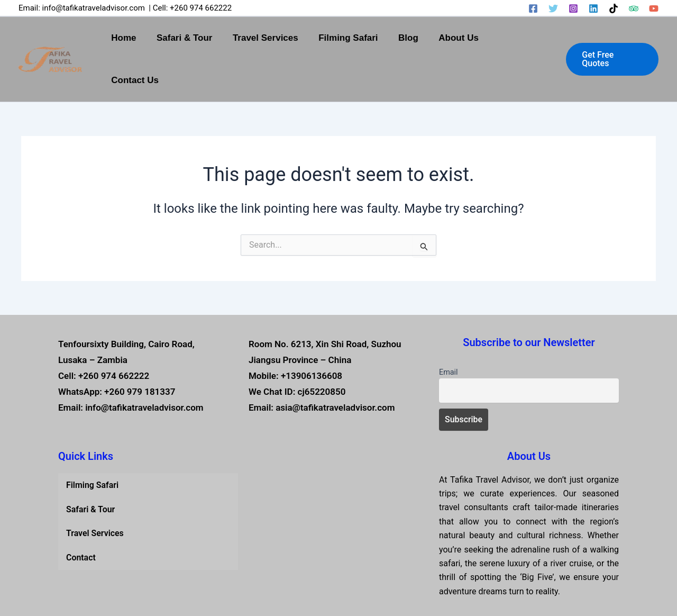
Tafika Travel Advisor (399, 589)
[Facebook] (533, 8)
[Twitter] (553, 8)
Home (138, 38)
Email (449, 330)
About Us (461, 38)
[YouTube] (654, 8)
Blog (413, 38)
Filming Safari (355, 38)
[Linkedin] (593, 8)
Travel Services (275, 38)
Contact (81, 516)
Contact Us (523, 38)
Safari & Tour (196, 38)
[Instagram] (573, 8)
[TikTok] (614, 8)
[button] (612, 38)
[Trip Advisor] (634, 8)
